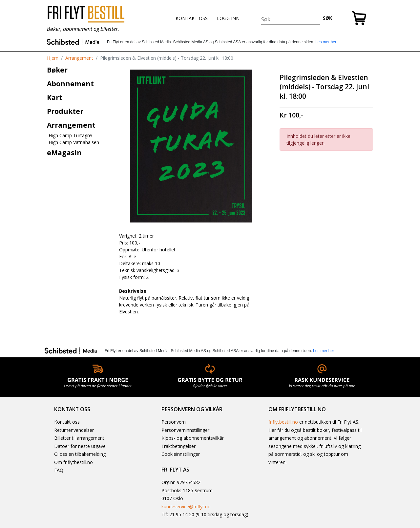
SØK (327, 18)
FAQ (59, 470)
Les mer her (326, 42)
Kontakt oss (67, 422)
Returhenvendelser (74, 430)
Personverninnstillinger (185, 430)
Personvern (174, 422)
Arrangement (79, 58)
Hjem (53, 58)
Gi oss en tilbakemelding (80, 454)
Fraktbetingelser (178, 446)
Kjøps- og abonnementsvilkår (193, 438)
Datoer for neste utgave (80, 446)
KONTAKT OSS (192, 18)
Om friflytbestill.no (73, 462)
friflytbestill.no (283, 422)
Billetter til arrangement (79, 438)
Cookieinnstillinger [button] (181, 454)
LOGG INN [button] (228, 18)
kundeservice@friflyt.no (186, 507)
